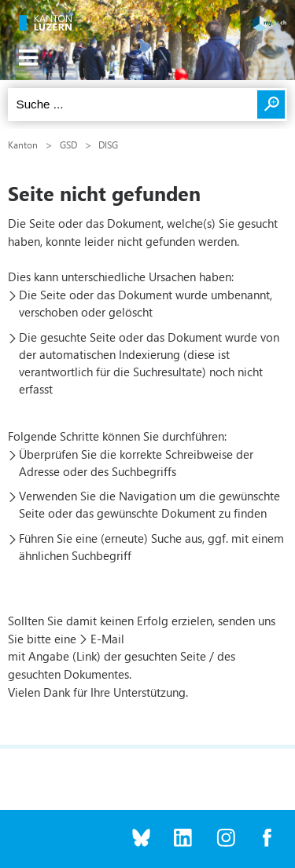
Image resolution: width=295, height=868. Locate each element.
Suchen (271, 104)
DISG (108, 145)
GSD (68, 145)
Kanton (23, 145)
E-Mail (107, 639)
